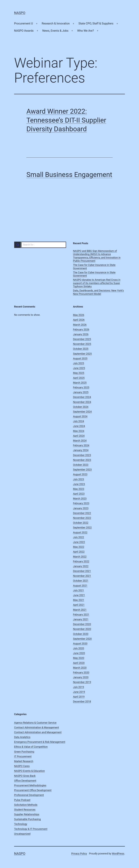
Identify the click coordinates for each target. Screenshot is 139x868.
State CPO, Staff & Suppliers (96, 23)
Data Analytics (22, 737)
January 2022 (81, 566)
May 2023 (79, 489)
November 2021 (82, 576)
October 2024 (81, 407)
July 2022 (79, 537)
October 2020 (81, 634)
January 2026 (81, 334)
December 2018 (82, 701)
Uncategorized (22, 834)
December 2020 (82, 624)
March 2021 (80, 610)
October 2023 (81, 465)
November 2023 (82, 460)
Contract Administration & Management (37, 727)
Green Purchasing (24, 752)
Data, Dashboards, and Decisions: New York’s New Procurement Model (98, 292)
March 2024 (80, 441)
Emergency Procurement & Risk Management (40, 742)
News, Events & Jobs (55, 31)
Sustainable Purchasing (27, 819)
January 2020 (81, 677)
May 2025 (79, 373)
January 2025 (81, 392)
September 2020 (82, 639)
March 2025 (80, 383)
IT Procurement (23, 756)
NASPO (20, 13)
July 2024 (79, 421)
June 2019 (79, 692)
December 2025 (82, 339)
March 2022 (80, 557)
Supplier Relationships (27, 814)
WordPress (118, 854)
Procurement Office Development (33, 790)
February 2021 (81, 615)
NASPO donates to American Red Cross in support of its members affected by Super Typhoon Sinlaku (97, 283)
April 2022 (79, 552)
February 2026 (81, 329)
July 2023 (79, 479)
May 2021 (79, 600)
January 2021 (81, 619)
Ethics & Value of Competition (31, 747)
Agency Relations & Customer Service (35, 723)
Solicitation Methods (26, 805)
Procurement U (24, 23)
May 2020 (79, 658)
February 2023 (81, 503)
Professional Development (29, 795)
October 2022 (81, 523)
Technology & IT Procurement (31, 829)
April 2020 (79, 663)
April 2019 (79, 697)
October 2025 (81, 349)
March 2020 (80, 668)
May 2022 (79, 547)
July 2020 (79, 648)
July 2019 (79, 687)
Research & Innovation (56, 23)
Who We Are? (86, 31)
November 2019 (82, 682)
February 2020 (81, 672)
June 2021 (79, 595)
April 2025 (79, 378)
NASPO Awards (24, 31)
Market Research (24, 761)
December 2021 (82, 571)
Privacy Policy (79, 854)
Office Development (25, 781)
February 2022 (81, 561)
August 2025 (80, 358)
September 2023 (82, 470)
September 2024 (82, 412)
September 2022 (82, 527)
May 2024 (79, 431)
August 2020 (80, 644)
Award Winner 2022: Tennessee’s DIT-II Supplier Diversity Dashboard (66, 120)
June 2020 (79, 653)
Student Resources (25, 810)
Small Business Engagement (69, 175)
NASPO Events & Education (29, 771)
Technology (21, 824)
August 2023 (80, 474)
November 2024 (82, 402)
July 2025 (79, 363)
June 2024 (79, 426)
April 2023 (79, 494)
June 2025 (79, 368)
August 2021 (80, 586)
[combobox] (40, 245)
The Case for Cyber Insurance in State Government (94, 267)
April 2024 (79, 436)
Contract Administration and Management (38, 732)
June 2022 (79, 542)
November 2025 (82, 344)
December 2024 (82, 397)
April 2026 (79, 320)
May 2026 (79, 315)
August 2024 (80, 416)
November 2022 (82, 518)
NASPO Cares (22, 766)
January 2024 (81, 450)
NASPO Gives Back (25, 776)
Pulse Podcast (22, 800)
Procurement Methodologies (30, 785)
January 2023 (81, 508)
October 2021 (81, 581)
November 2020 (82, 629)
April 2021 (79, 605)
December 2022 (82, 513)
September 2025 (82, 354)
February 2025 (81, 387)
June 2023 (79, 484)
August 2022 (80, 532)
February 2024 (81, 445)
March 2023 (80, 499)
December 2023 (82, 455)
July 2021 (79, 590)
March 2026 (80, 325)
